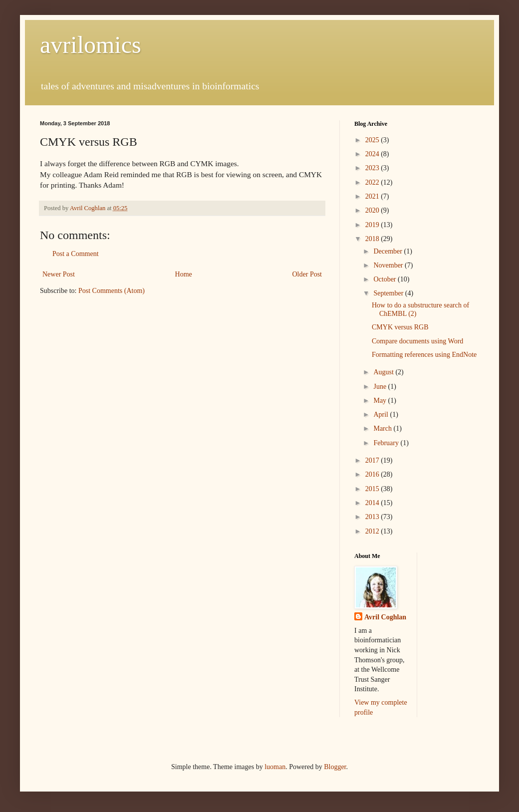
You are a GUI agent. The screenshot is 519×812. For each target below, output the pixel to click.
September (389, 293)
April (382, 414)
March (383, 428)
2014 (373, 503)
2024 (373, 154)
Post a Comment (76, 254)
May (381, 401)
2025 (373, 140)
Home (184, 274)
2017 (373, 460)
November (389, 265)
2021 (373, 196)
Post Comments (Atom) (112, 291)
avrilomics (91, 45)
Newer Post (59, 274)
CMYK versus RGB (400, 327)
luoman (275, 767)
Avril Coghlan (385, 617)
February (387, 443)
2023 (373, 168)
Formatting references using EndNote (424, 355)
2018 (373, 239)
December (389, 251)
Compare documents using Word (417, 341)
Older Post (307, 274)
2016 (373, 474)
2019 (373, 225)
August (384, 372)
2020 (373, 210)
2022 (373, 182)
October (386, 279)
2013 (373, 517)
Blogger (335, 767)
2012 (373, 531)
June (381, 387)
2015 (373, 489)
